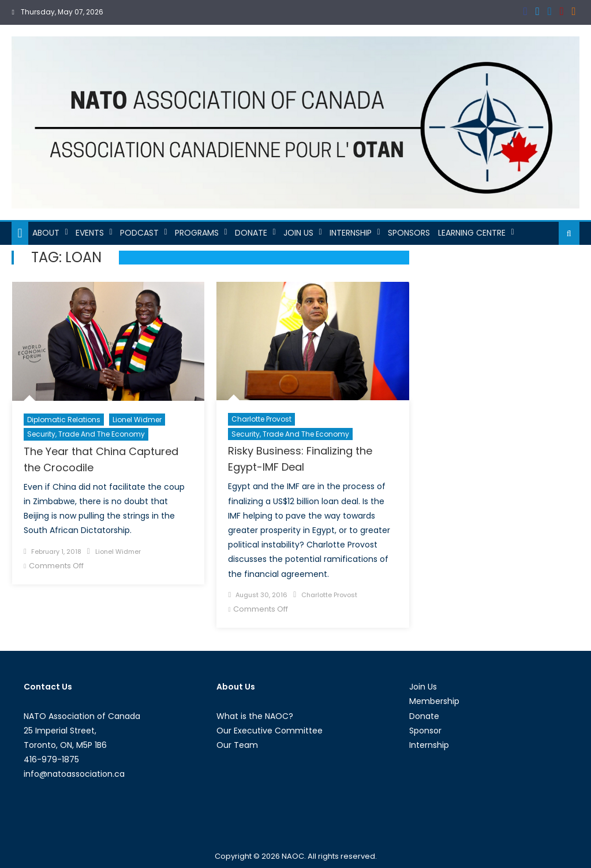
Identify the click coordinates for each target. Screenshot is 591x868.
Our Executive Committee (270, 731)
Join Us (298, 233)
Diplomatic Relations (64, 420)
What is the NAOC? (255, 716)
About (46, 233)
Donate (251, 233)
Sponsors (409, 233)
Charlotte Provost (261, 419)
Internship (351, 233)
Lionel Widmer (137, 420)
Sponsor (425, 731)
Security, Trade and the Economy (86, 434)
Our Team (237, 745)
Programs (197, 233)
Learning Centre (472, 233)
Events (90, 233)
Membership (434, 701)
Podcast (139, 233)
